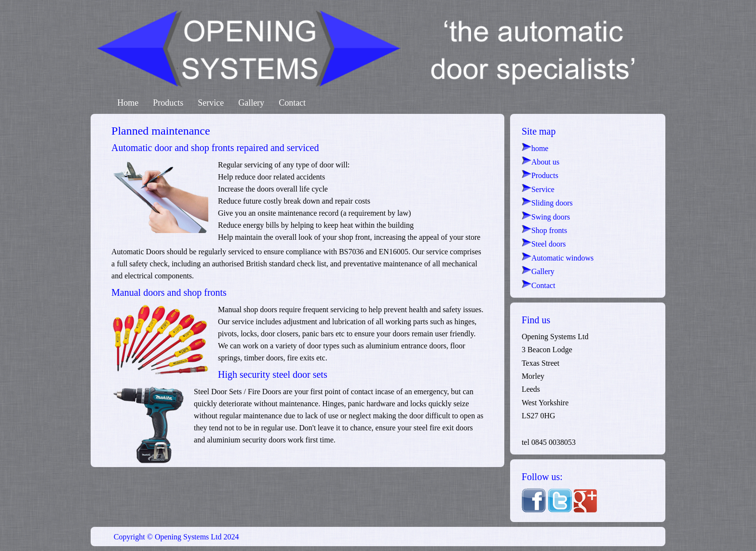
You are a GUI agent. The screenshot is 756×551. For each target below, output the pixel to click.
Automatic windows (558, 258)
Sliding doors (547, 203)
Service (211, 103)
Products (168, 103)
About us (540, 162)
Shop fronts (544, 230)
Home (128, 103)
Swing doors (546, 217)
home (535, 148)
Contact (292, 103)
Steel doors (544, 244)
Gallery (251, 103)
